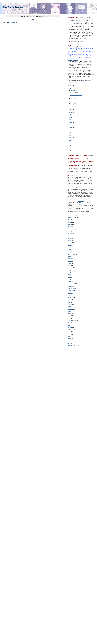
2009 (71, 148)
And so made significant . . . (75, 47)
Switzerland (70, 330)
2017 (71, 127)
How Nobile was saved (76, 95)
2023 (71, 112)
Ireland (69, 277)
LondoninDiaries (72, 288)
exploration (70, 261)
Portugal (70, 307)
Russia (69, 318)
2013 (71, 138)
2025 (71, 107)
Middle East (71, 291)
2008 (71, 151)
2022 (71, 115)
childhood (70, 247)
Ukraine (70, 339)
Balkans (70, 238)
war (68, 343)
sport (69, 325)
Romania (70, 314)
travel (69, 332)
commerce (70, 250)
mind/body (70, 293)
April (72, 90)
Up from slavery (74, 92)
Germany (70, 268)
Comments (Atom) (15, 22)
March (72, 98)
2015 (71, 133)
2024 (71, 109)
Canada (70, 245)
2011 (71, 143)
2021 (71, 117)
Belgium (70, 243)
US (68, 341)
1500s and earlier (72, 218)
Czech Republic (72, 254)
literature (70, 286)
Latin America (71, 284)
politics (69, 304)
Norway (69, 300)
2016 (71, 130)
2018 (71, 125)
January (73, 104)
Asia (69, 231)
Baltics (69, 240)
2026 (71, 88)
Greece (69, 270)
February (73, 101)
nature (69, 295)
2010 (71, 145)
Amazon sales (80, 176)
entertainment (71, 259)
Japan (69, 282)
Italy (69, 279)
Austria (69, 236)
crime (69, 252)
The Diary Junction (73, 60)
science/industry (72, 320)
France (69, 266)
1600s (69, 220)
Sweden (70, 327)
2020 (71, 120)
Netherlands (71, 298)
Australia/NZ (71, 234)
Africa (69, 227)
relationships (71, 309)
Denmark (70, 256)
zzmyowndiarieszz (72, 345)
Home (33, 19)
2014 (71, 135)
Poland (69, 302)
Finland (69, 263)
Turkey (69, 334)
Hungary (70, 275)
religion (69, 311)
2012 (71, 140)
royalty (69, 316)
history (69, 272)
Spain (69, 323)
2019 (71, 122)
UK (68, 336)
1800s (69, 224)
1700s (69, 222)
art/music (70, 229)
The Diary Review (13, 7)
